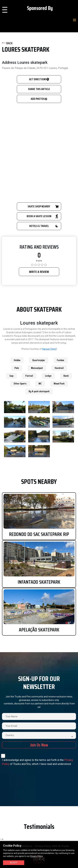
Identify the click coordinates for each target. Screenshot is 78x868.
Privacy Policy (36, 856)
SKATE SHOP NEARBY (43, 206)
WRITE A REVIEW (39, 272)
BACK (7, 43)
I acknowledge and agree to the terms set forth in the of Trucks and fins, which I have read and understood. (37, 762)
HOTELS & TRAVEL (44, 226)
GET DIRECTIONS (39, 79)
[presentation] (33, 774)
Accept (14, 863)
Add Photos (39, 99)
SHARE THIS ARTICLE (39, 89)
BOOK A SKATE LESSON (42, 216)
